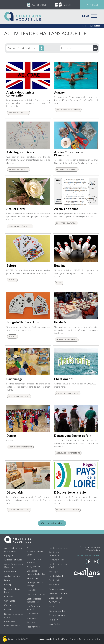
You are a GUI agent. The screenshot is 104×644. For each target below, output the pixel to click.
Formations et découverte (20, 226)
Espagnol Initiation (35, 566)
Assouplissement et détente (68, 110)
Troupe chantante (57, 615)
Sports (59, 283)
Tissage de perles (57, 611)
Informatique (33, 578)
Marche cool (32, 614)
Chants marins (11, 605)
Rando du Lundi (56, 576)
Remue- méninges (57, 589)
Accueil (85, 26)
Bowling (8, 584)
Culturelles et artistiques (68, 393)
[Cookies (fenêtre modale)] (5, 639)
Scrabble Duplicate (58, 593)
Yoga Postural (55, 624)
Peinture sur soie (57, 560)
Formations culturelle (19, 113)
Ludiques (12, 280)
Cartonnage (10, 601)
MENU (85, 16)
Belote (7, 580)
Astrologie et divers (13, 560)
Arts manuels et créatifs (67, 169)
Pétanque (54, 571)
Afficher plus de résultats (52, 523)
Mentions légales (61, 639)
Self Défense (55, 602)
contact (92, 5)
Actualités (95, 26)
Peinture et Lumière (58, 548)
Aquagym (8, 555)
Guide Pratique (39, 5)
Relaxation (54, 584)
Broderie (8, 596)
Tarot (51, 606)
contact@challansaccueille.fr (87, 555)
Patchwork (32, 622)
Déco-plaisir (10, 621)
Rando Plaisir (55, 580)
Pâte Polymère (34, 627)
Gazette (68, 5)
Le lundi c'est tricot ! (36, 594)
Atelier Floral (10, 571)
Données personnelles (89, 639)
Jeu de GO (32, 590)
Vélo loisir (53, 620)
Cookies (74, 639)
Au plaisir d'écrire (12, 576)
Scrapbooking (55, 598)
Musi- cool (31, 618)
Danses (8, 609)
